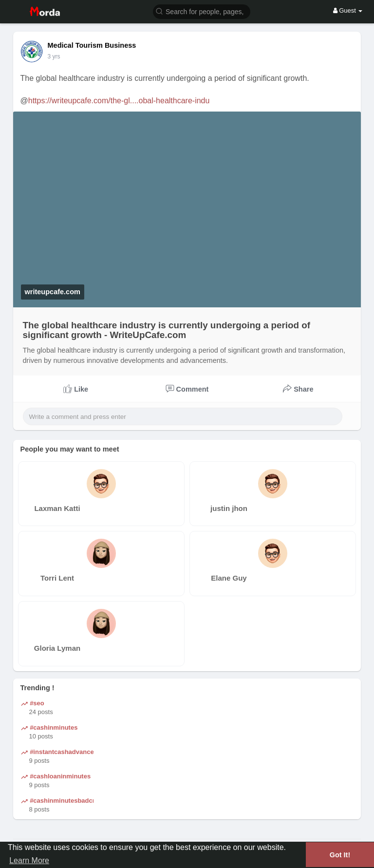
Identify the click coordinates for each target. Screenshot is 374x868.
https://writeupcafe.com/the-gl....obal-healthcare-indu (119, 101)
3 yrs (54, 57)
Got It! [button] (340, 855)
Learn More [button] (29, 860)
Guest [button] (348, 10)
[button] (202, 11)
